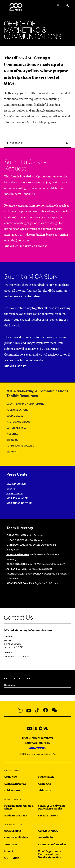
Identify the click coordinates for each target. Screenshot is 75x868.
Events (11, 489)
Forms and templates (20, 446)
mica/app (12, 452)
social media (15, 416)
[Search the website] (67, 5)
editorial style (16, 428)
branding (12, 440)
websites (12, 434)
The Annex (9, 685)
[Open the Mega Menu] (58, 5)
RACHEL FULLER (16, 574)
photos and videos (18, 422)
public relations (17, 410)
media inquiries (16, 484)
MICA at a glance (17, 498)
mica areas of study (19, 503)
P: (12, 657)
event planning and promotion (26, 404)
